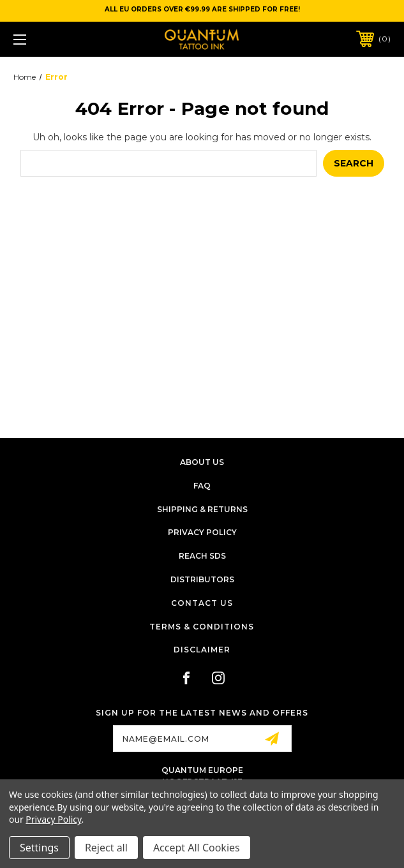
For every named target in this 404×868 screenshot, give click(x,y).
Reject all (106, 848)
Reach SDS (202, 556)
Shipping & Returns (202, 509)
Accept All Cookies (197, 848)
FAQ (202, 486)
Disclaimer (202, 650)
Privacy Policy (202, 532)
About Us (202, 462)
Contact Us (202, 603)
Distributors (202, 579)
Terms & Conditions (202, 627)
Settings (39, 848)
